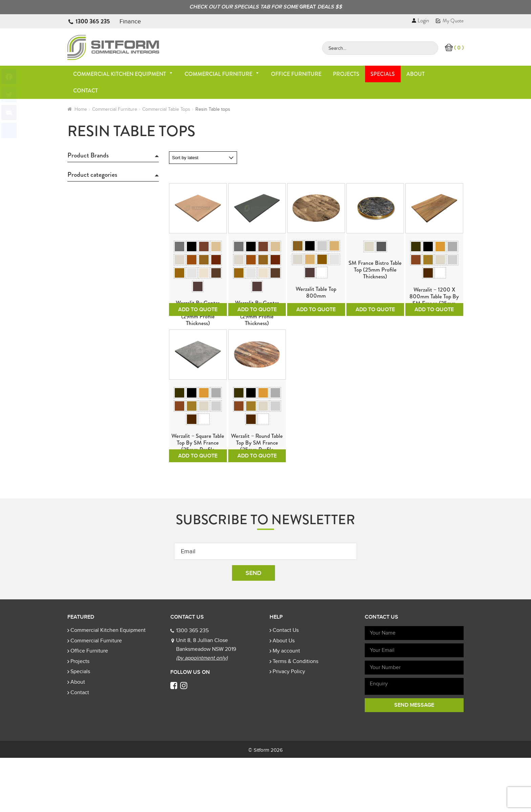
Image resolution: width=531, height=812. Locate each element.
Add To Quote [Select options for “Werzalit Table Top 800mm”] (316, 337)
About (416, 74)
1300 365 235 (93, 21)
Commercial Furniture (222, 74)
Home (81, 109)
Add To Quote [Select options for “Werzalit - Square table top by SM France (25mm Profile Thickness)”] (198, 510)
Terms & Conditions (295, 715)
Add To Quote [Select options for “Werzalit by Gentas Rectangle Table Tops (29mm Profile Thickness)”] (257, 337)
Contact (86, 91)
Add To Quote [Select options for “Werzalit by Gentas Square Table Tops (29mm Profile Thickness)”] (198, 337)
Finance (130, 21)
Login (420, 20)
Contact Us (286, 684)
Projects (346, 74)
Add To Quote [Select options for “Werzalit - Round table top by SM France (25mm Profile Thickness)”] (257, 510)
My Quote (450, 21)
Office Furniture (296, 74)
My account (286, 705)
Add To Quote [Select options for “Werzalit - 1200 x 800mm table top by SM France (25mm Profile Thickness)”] (434, 337)
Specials (383, 74)
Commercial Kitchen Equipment (123, 74)
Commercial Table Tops (166, 109)
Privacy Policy (289, 726)
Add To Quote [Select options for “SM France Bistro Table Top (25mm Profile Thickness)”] (375, 337)
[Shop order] (203, 158)
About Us (284, 695)
